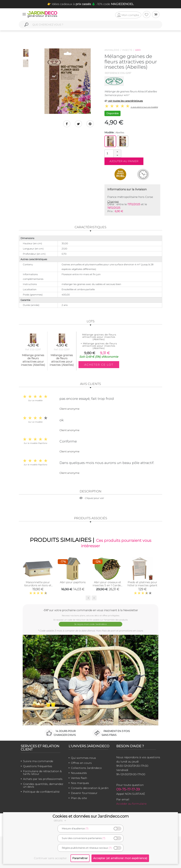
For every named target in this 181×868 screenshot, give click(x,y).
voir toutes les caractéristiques (124, 101)
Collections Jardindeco (86, 768)
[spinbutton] (112, 153)
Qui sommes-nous (83, 758)
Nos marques (80, 783)
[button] (117, 152)
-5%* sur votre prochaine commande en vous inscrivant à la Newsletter (90, 611)
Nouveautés (79, 773)
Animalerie (112, 50)
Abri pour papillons (73, 583)
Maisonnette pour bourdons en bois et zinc (38, 586)
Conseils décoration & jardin (90, 788)
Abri (138, 50)
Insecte (127, 50)
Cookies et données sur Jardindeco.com (91, 816)
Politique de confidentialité (41, 791)
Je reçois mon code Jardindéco (91, 624)
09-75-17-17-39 (128, 789)
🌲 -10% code (112, 4)
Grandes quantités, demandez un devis (43, 785)
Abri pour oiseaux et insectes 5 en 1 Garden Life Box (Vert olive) (108, 586)
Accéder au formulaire (131, 803)
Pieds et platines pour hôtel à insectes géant (142, 585)
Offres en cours (81, 763)
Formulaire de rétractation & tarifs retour (42, 772)
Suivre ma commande (38, 761)
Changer (113, 202)
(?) (87, 828)
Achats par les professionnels (43, 779)
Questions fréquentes (38, 766)
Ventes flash (79, 778)
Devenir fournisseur (84, 793)
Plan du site (79, 798)
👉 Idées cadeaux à (69, 4)
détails (60, 820)
